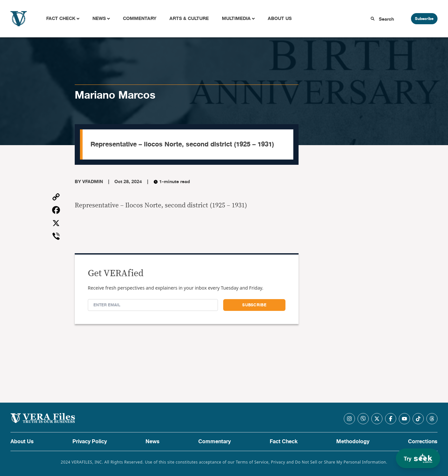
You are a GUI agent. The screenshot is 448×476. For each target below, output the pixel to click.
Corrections (423, 442)
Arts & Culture (189, 19)
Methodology (353, 442)
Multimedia (236, 19)
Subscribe (424, 19)
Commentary (140, 19)
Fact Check (61, 19)
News (99, 19)
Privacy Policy (90, 442)
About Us (280, 19)
